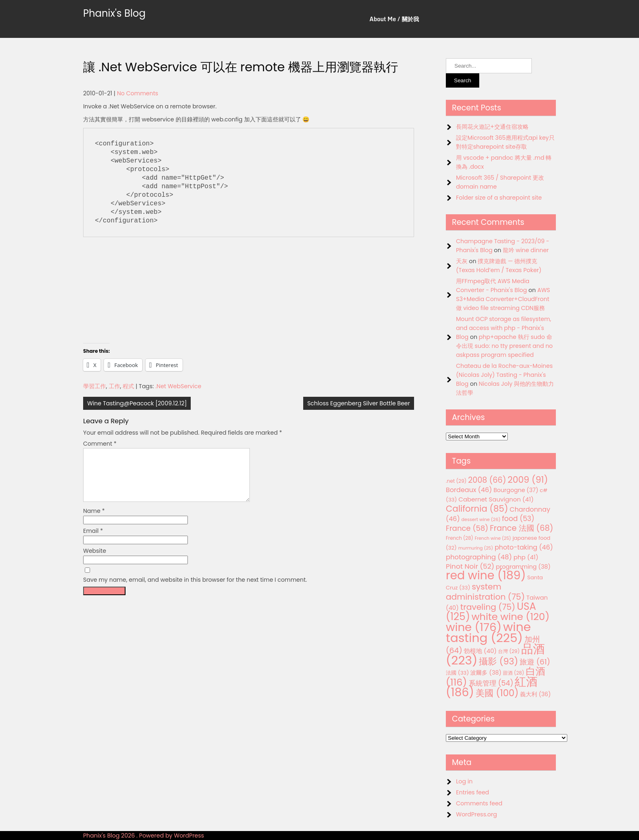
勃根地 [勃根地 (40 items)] (480, 651)
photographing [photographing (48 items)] (479, 557)
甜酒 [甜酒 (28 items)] (513, 673)
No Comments (138, 93)
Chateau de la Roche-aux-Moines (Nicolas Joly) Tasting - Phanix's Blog (504, 375)
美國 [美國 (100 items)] (497, 693)
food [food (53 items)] (518, 519)
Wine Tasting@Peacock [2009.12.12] (137, 403)
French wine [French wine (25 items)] (493, 538)
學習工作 (95, 386)
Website (95, 561)
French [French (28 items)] (459, 538)
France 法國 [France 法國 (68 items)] (522, 528)
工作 (115, 386)
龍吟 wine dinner (526, 250)
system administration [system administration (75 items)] (485, 592)
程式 (128, 386)
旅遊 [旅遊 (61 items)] (535, 662)
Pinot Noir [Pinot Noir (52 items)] (470, 566)
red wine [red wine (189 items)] (486, 575)
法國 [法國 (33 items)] (457, 673)
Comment (100, 444)
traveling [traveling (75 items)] (488, 607)
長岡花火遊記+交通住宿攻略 (492, 127)
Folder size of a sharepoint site (499, 198)
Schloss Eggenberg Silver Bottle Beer (359, 403)
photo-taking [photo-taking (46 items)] (524, 547)
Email (93, 541)
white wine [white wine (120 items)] (510, 617)
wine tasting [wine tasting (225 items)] (488, 632)
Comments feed (479, 803)
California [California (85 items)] (477, 509)
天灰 (462, 261)
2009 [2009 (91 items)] (528, 480)
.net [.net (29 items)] (456, 481)
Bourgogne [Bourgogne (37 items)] (516, 490)
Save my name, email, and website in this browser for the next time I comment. (195, 589)
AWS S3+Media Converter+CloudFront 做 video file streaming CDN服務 (503, 299)
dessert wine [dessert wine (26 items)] (481, 519)
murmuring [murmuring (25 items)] (476, 548)
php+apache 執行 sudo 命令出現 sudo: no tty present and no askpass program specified (504, 346)
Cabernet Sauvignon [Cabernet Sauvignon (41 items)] (496, 499)
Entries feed (473, 792)
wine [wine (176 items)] (474, 627)
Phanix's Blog (114, 13)
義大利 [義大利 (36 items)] (535, 694)
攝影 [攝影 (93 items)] (498, 661)
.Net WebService (178, 386)
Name (94, 521)
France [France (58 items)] (467, 528)
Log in (464, 781)
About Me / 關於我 (394, 19)
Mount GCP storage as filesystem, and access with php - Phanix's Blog (503, 328)
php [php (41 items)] (526, 557)
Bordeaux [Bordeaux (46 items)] (469, 490)
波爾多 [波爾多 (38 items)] (486, 673)
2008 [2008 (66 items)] (487, 480)
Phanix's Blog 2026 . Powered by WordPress (144, 836)
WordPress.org (477, 814)
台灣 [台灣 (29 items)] (509, 651)
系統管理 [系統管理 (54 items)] (491, 683)
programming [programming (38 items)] (523, 567)
